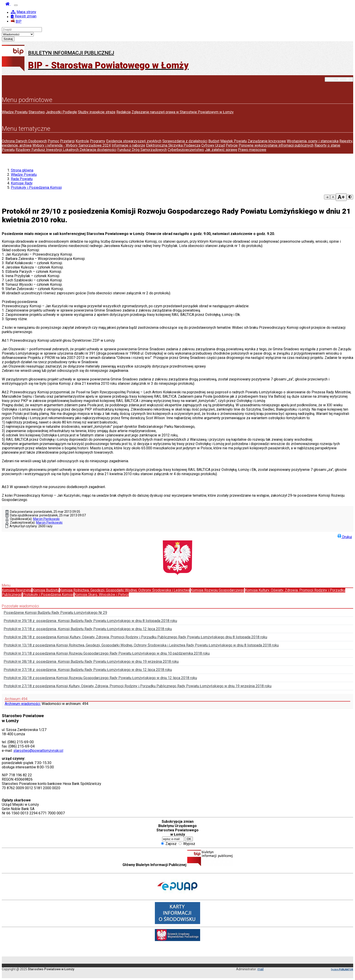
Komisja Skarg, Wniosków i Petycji (102, 594)
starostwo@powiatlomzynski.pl (38, 751)
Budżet (214, 141)
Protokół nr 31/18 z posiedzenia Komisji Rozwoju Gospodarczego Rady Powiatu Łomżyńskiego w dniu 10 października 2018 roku (107, 653)
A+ (341, 197)
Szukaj (8, 39)
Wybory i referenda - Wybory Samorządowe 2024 (72, 145)
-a (327, 197)
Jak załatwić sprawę (221, 150)
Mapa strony (24, 12)
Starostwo (37, 112)
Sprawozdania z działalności (185, 141)
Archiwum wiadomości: (23, 704)
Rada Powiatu (22, 179)
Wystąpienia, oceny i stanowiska (313, 141)
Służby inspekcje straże (97, 112)
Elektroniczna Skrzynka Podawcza (173, 145)
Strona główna (22, 170)
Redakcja (124, 112)
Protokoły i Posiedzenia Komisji (36, 188)
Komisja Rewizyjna (17, 590)
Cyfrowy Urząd (213, 145)
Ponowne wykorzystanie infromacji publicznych (276, 145)
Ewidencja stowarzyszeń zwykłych (134, 141)
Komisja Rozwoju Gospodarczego (217, 590)
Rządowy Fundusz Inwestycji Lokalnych (48, 150)
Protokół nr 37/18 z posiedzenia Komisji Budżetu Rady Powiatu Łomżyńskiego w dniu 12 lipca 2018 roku (88, 629)
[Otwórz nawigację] (16, 5)
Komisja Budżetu (46, 590)
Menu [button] (339, 79)
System (342, 969)
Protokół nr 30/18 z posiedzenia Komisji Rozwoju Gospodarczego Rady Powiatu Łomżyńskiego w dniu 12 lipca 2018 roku (100, 678)
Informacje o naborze (128, 145)
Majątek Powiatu (234, 141)
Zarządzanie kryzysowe (267, 141)
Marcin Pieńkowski (46, 519)
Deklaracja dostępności (98, 150)
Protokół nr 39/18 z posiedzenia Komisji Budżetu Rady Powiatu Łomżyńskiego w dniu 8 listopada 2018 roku (90, 621)
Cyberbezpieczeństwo (186, 150)
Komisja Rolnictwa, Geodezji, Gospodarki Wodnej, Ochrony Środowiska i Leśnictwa (125, 590)
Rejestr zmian (24, 16)
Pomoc (53, 141)
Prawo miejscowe (252, 150)
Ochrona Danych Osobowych (24, 141)
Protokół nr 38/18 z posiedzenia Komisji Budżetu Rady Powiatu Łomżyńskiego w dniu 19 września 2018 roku (91, 662)
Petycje (232, 145)
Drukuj (345, 536)
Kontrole (82, 141)
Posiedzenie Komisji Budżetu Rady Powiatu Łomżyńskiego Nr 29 (55, 613)
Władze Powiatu (15, 112)
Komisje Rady (22, 183)
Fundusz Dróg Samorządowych (142, 150)
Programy (98, 141)
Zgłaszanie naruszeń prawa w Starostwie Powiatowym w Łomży (183, 112)
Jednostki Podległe (61, 112)
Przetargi (67, 141)
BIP (16, 21)
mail (260, 969)
